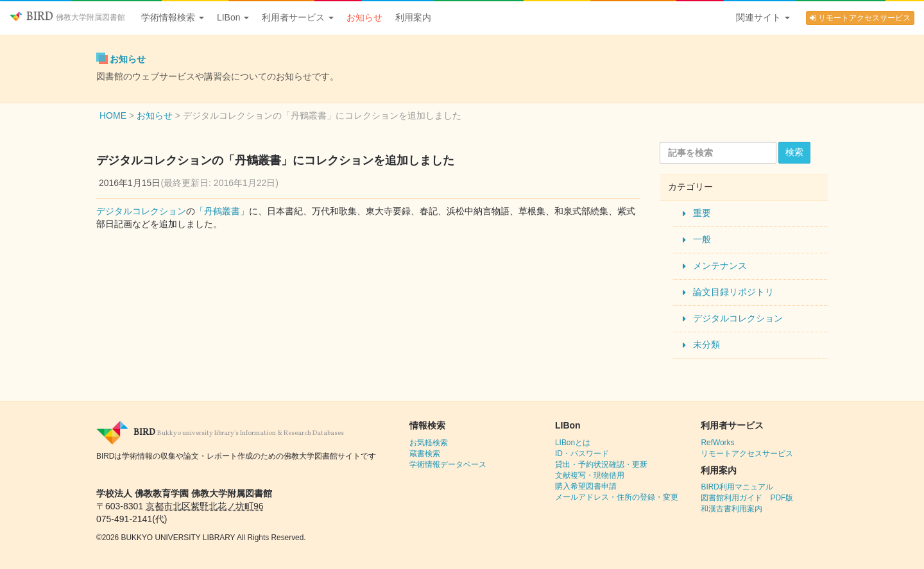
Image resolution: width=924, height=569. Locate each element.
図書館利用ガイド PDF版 (747, 498)
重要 (702, 213)
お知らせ (364, 17)
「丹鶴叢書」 (222, 211)
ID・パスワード (582, 454)
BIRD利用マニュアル (737, 487)
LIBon (233, 17)
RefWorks (717, 443)
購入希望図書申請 (586, 486)
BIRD (67, 17)
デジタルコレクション (141, 211)
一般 (702, 239)
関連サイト (763, 17)
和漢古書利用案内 (732, 509)
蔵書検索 (425, 454)
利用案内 (413, 17)
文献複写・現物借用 (590, 475)
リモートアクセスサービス (860, 18)
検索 (794, 152)
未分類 (706, 344)
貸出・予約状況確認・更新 (601, 464)
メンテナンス (720, 266)
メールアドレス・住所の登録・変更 (617, 497)
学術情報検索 (173, 17)
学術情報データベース (448, 464)
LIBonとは (573, 443)
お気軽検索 (429, 443)
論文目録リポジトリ (733, 292)
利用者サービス (298, 17)
